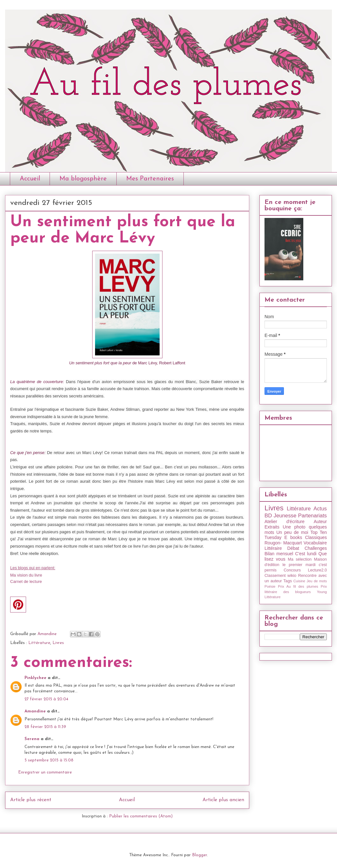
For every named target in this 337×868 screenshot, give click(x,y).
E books (293, 537)
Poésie (270, 586)
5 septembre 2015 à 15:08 (49, 760)
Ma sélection (300, 559)
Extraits (272, 527)
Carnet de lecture (26, 581)
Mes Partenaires (150, 179)
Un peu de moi (292, 532)
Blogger (199, 855)
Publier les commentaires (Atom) (141, 816)
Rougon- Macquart (283, 543)
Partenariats (313, 516)
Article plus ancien (223, 800)
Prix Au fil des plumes (298, 586)
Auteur (320, 521)
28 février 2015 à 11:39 (45, 727)
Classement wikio (280, 576)
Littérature (39, 643)
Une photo (294, 527)
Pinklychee (35, 678)
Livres (58, 643)
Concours (292, 570)
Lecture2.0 (317, 570)
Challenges (316, 548)
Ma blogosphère (83, 179)
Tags (288, 581)
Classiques (316, 537)
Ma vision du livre (26, 575)
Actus (320, 509)
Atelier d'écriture (285, 521)
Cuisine (299, 581)
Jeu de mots (317, 581)
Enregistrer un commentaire (45, 772)
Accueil (30, 179)
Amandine (35, 711)
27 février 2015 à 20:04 (46, 699)
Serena (32, 739)
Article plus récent (31, 800)
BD (268, 516)
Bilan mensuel (279, 554)
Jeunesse (285, 516)
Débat (293, 548)
